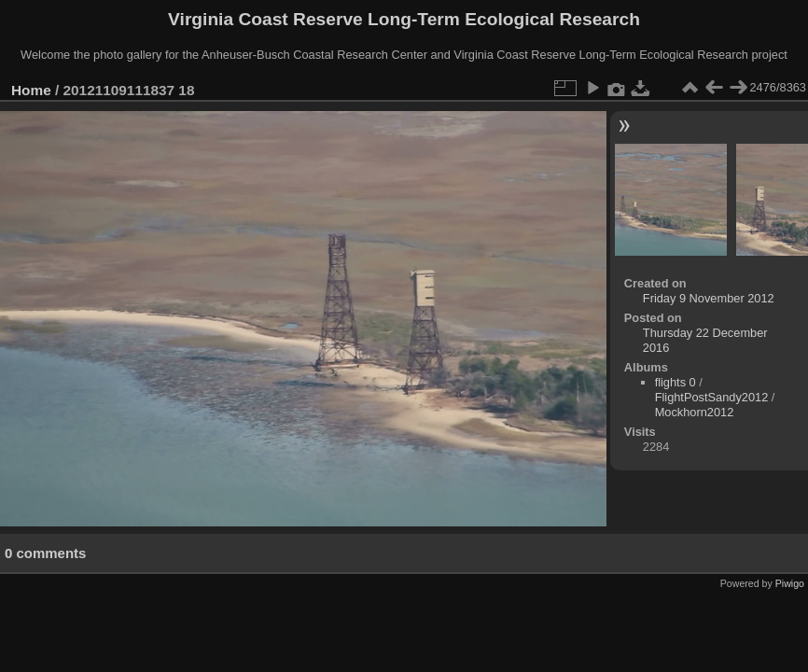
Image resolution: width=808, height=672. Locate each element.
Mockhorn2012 (695, 412)
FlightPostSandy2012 (712, 397)
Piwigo (790, 583)
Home (31, 90)
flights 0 (676, 382)
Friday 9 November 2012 (709, 298)
